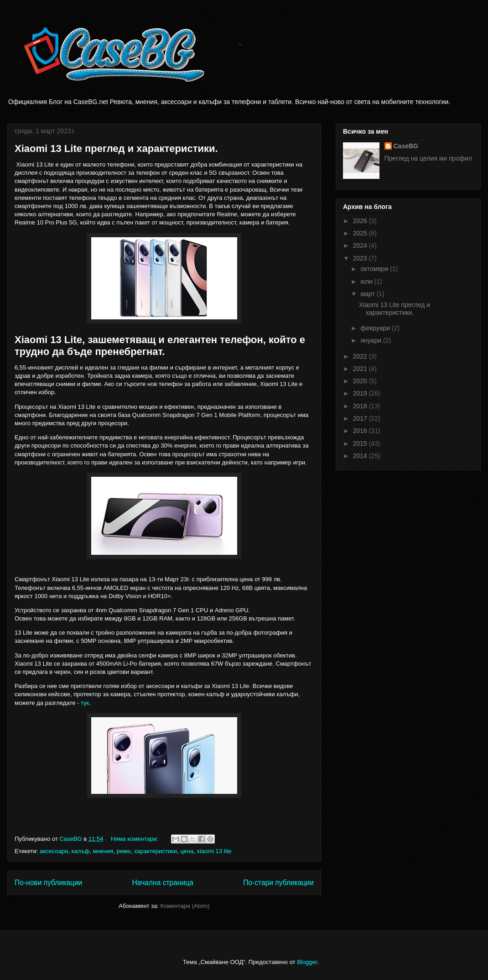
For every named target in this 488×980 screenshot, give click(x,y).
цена (187, 851)
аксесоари (54, 851)
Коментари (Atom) (185, 906)
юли (367, 281)
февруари (376, 328)
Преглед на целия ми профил (428, 158)
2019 (361, 393)
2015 (361, 443)
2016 (361, 431)
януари (371, 340)
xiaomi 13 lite (214, 851)
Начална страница (163, 883)
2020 (361, 381)
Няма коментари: (135, 839)
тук (85, 703)
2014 (361, 456)
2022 (361, 356)
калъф (81, 851)
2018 (361, 406)
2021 (361, 369)
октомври (375, 269)
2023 (361, 258)
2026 (361, 221)
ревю (124, 851)
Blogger (307, 962)
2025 (361, 233)
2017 (361, 418)
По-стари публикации (278, 883)
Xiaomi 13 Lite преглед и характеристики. (116, 149)
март (368, 294)
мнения (103, 851)
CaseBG (406, 146)
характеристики (156, 851)
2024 (361, 245)
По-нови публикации (48, 883)
